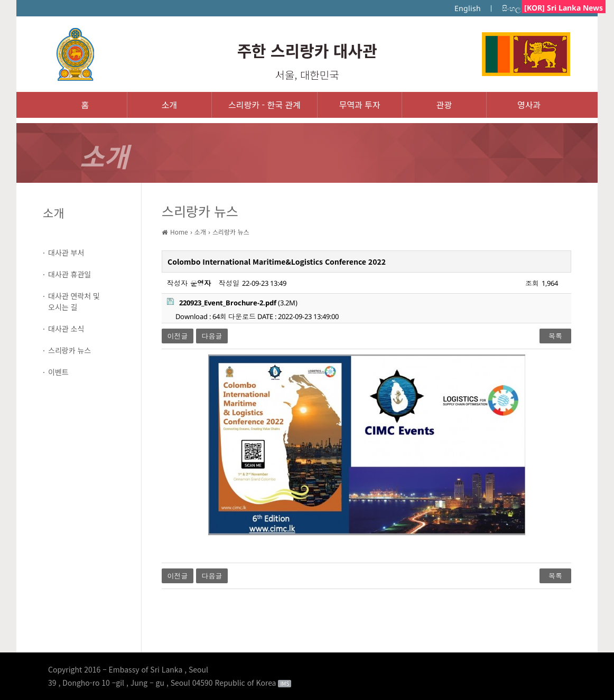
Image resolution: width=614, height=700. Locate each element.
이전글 (178, 336)
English (468, 8)
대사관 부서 (66, 253)
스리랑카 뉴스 (69, 350)
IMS (285, 684)
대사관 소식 (66, 329)
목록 (555, 336)
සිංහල (511, 8)
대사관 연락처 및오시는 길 (74, 301)
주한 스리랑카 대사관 (307, 50)
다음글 (212, 336)
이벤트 (58, 372)
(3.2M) (232, 303)
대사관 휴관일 (69, 274)
